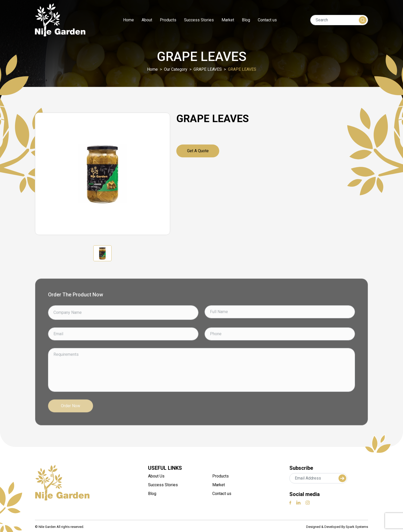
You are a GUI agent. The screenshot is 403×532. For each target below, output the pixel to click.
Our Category (176, 69)
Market (228, 20)
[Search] (339, 20)
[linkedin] (298, 502)
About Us (156, 476)
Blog (246, 20)
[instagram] (308, 502)
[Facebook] (290, 502)
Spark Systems (357, 527)
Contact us (267, 20)
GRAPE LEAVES (208, 69)
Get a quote (198, 151)
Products (168, 20)
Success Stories (199, 20)
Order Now (71, 422)
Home (129, 20)
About (147, 20)
